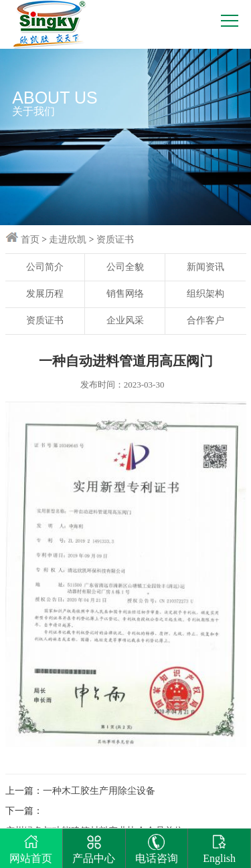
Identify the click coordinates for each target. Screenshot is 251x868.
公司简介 (45, 267)
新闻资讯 (205, 267)
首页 (30, 240)
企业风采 (125, 320)
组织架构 (205, 294)
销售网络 (125, 294)
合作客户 (205, 320)
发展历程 (45, 294)
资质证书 (115, 240)
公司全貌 (125, 267)
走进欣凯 (68, 240)
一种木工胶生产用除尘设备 (99, 791)
